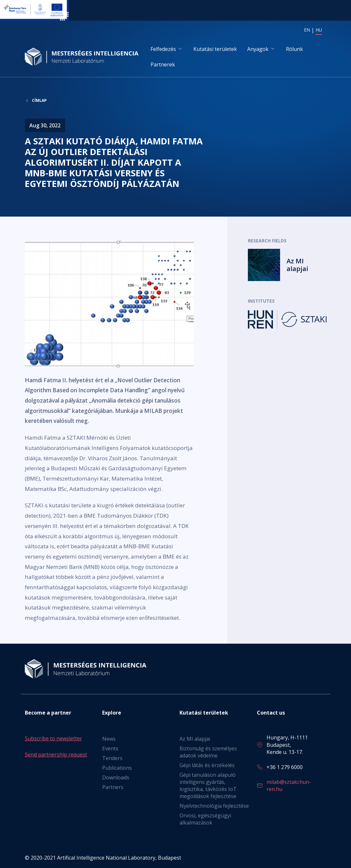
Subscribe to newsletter (54, 738)
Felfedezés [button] (163, 49)
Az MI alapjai (195, 739)
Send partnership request (56, 755)
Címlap (39, 101)
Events (110, 748)
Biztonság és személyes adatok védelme (208, 752)
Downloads (116, 777)
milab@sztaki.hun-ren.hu (289, 785)
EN (307, 30)
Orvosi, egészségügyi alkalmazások (205, 819)
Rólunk (294, 49)
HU (319, 30)
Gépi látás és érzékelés (207, 765)
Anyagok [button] (258, 49)
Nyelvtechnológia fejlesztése (214, 806)
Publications (117, 768)
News (109, 739)
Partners (113, 787)
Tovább (287, 265)
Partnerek (163, 64)
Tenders (112, 758)
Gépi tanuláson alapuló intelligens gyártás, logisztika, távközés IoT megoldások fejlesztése (208, 785)
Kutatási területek (215, 49)
